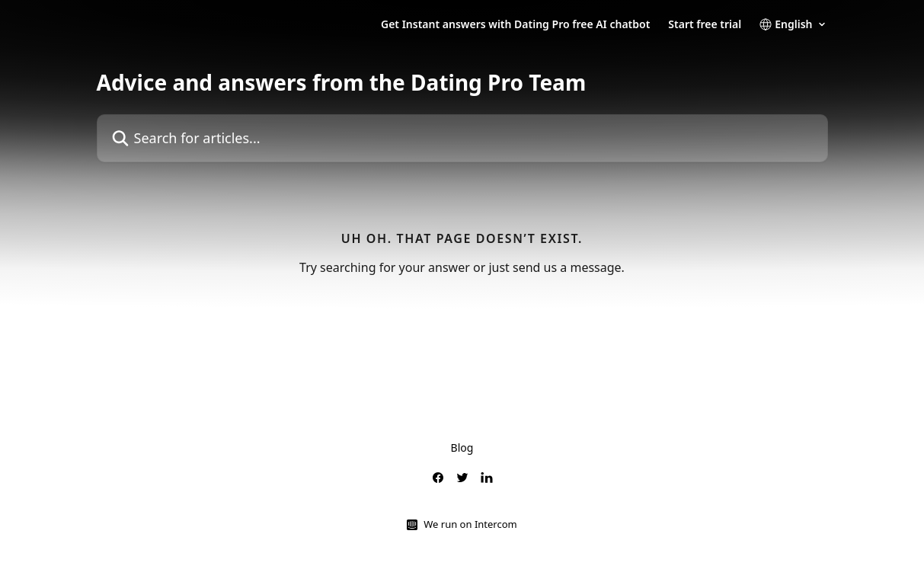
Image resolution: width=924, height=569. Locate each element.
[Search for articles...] (462, 138)
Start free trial (705, 24)
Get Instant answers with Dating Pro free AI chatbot (515, 24)
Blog (462, 448)
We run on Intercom (470, 524)
